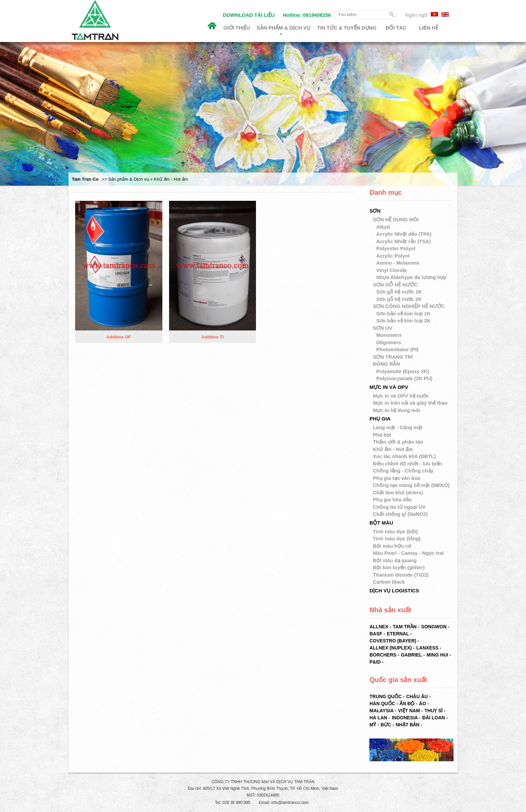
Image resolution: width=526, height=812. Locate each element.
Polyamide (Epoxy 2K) (403, 371)
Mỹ (373, 725)
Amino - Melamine (398, 263)
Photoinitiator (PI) (398, 349)
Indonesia (405, 718)
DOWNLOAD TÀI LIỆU (249, 15)
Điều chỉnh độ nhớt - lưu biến (407, 464)
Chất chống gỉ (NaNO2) (400, 514)
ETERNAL (398, 634)
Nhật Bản (408, 725)
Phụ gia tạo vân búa (396, 478)
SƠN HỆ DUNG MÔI (396, 219)
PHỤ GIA (380, 419)
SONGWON (434, 627)
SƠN (375, 211)
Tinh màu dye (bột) (395, 531)
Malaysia (381, 711)
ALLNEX (379, 627)
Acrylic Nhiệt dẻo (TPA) (404, 234)
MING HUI (437, 655)
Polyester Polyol (396, 248)
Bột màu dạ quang (394, 560)
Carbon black (389, 582)
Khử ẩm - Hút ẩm (393, 449)
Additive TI (212, 337)
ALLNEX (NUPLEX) (390, 648)
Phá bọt (382, 435)
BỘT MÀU (381, 523)
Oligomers (389, 342)
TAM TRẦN (405, 627)
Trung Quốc (385, 696)
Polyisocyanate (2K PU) (405, 378)
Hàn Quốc (382, 704)
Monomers (389, 335)
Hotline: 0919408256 (307, 15)
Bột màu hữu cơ (392, 546)
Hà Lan (378, 718)
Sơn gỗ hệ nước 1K (400, 292)
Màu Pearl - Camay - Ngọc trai (408, 553)
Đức (386, 725)
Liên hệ (429, 28)
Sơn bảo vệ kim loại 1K (404, 313)
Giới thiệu (237, 28)
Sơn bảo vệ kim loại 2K (404, 321)
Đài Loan (434, 718)
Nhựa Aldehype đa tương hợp (412, 277)
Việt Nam (409, 711)
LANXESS (427, 648)
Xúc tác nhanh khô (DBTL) (404, 456)
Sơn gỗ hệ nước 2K (400, 299)
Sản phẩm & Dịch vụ (283, 30)
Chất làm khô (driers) (398, 492)
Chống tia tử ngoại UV (399, 507)
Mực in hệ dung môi (396, 410)
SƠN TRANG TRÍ (393, 357)
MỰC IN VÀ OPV (389, 387)
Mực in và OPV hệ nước (401, 396)
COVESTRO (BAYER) (393, 641)
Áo (423, 704)
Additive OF (119, 337)
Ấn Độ (407, 704)
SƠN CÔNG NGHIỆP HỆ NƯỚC (409, 306)
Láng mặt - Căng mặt (398, 427)
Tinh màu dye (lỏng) (397, 538)
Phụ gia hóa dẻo (392, 500)
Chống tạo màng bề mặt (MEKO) (411, 485)
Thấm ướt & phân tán (398, 442)
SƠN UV (382, 328)
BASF (376, 634)
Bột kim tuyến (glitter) (399, 567)
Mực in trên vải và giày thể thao (410, 403)
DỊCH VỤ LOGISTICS (394, 591)
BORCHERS (383, 655)
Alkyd (384, 227)
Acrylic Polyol (393, 256)
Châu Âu (417, 696)
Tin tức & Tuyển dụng (347, 28)
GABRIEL (411, 655)
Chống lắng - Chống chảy (403, 471)
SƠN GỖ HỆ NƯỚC (395, 285)
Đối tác (396, 28)
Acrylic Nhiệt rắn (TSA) (404, 241)
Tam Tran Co (85, 179)
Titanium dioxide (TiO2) (401, 575)
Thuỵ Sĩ (433, 711)
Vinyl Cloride (392, 270)
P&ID (375, 662)
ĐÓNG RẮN (386, 364)
